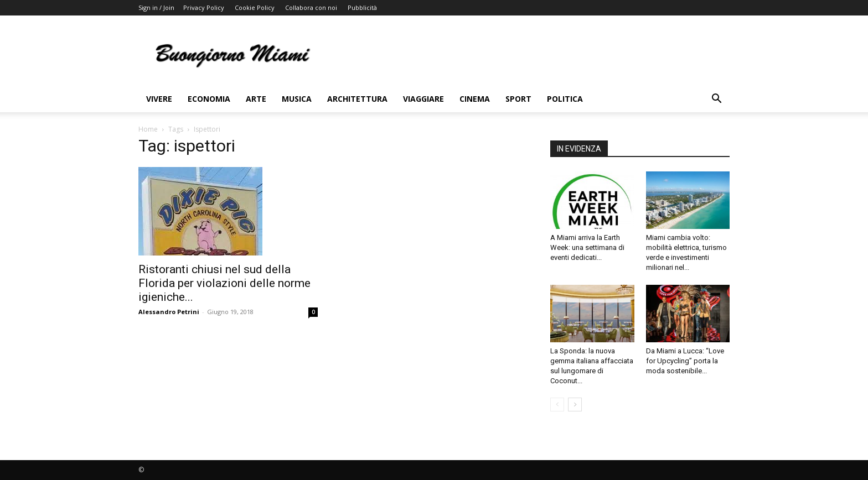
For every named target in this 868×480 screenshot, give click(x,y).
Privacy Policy (204, 7)
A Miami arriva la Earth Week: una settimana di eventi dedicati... (587, 247)
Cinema (475, 99)
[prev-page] (557, 405)
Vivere (159, 99)
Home (148, 129)
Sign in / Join (156, 7)
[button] (716, 100)
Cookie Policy (255, 7)
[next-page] (575, 405)
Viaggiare (423, 99)
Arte (256, 99)
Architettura (357, 99)
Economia (209, 99)
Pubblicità (362, 7)
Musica (297, 99)
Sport (518, 99)
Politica (565, 99)
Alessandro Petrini (169, 312)
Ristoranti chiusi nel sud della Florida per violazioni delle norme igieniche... (224, 283)
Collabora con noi (311, 7)
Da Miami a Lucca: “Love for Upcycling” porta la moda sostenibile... (685, 361)
